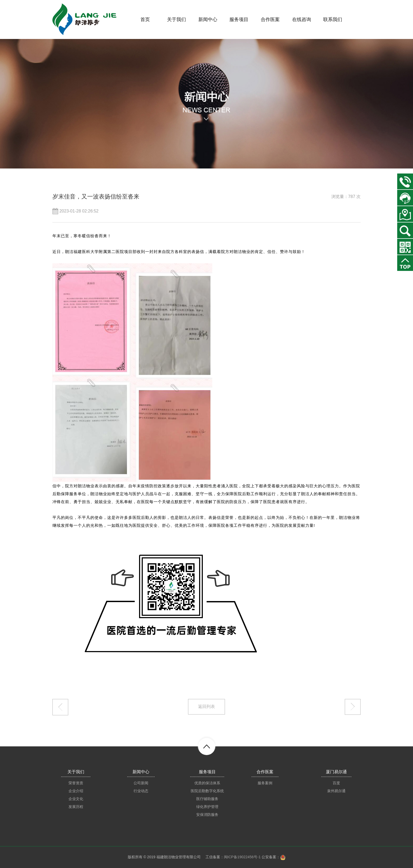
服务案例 (265, 783)
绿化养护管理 (207, 807)
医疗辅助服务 (207, 799)
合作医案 (265, 772)
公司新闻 (141, 783)
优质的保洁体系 (207, 783)
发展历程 (76, 807)
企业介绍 (76, 791)
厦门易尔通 (336, 772)
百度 (336, 783)
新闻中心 (141, 772)
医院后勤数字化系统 (207, 791)
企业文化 (76, 799)
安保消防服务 (207, 815)
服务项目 (207, 772)
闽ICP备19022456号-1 (242, 857)
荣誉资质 (76, 783)
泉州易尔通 (336, 791)
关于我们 (76, 772)
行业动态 (141, 791)
